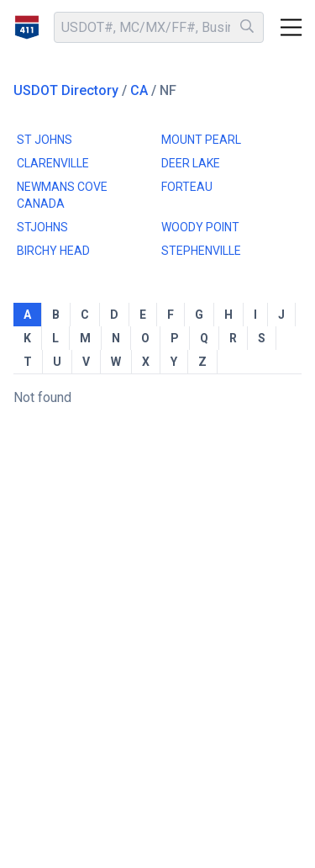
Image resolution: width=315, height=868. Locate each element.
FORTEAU (187, 187)
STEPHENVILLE (201, 251)
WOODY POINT (200, 227)
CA (139, 90)
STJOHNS (42, 227)
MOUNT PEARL (201, 140)
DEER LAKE (191, 163)
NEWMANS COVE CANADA (62, 195)
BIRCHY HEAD (53, 251)
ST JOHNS (45, 140)
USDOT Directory (66, 90)
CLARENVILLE (53, 163)
